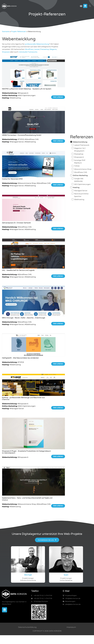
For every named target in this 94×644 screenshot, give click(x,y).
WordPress (29, 49)
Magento (53, 49)
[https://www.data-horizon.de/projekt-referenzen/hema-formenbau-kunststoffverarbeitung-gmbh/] (33, 121)
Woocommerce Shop (83, 169)
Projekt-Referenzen (19, 32)
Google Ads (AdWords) (79, 180)
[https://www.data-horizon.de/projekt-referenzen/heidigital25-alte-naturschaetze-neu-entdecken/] (33, 345)
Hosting (76, 187)
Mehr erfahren (58, 97)
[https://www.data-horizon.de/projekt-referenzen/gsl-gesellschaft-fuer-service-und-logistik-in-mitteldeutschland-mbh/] (33, 254)
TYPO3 (77, 166)
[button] (81, 6)
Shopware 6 (79, 157)
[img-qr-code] (39, 612)
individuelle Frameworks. (28, 52)
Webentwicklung (80, 142)
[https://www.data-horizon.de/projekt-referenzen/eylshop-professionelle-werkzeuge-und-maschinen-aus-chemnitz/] (33, 385)
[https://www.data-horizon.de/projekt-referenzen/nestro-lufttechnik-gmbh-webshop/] (33, 72)
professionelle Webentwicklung (37, 44)
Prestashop (45, 49)
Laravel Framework (82, 145)
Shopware (6, 52)
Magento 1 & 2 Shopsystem (80, 150)
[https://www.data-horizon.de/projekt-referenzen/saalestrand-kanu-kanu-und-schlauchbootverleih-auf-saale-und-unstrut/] (33, 482)
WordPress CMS (81, 172)
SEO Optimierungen (82, 184)
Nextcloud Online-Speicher (82, 195)
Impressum (71, 627)
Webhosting (79, 199)
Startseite (6, 32)
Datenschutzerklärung (27, 627)
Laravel (37, 49)
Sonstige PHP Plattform (80, 162)
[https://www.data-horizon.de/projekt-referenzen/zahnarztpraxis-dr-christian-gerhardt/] (33, 208)
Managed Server (81, 191)
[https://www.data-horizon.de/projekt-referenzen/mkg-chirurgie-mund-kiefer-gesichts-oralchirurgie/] (33, 301)
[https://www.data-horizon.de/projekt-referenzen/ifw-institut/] (33, 164)
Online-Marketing (80, 175)
